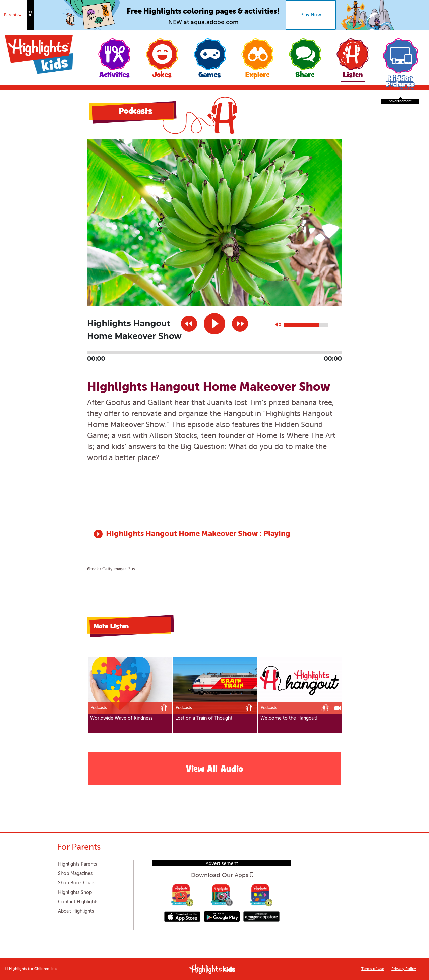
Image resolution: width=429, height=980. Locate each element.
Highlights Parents (77, 864)
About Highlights (76, 911)
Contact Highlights (78, 902)
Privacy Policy (404, 969)
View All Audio (214, 770)
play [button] (214, 324)
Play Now (311, 15)
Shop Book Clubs (77, 883)
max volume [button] (278, 326)
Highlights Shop (75, 893)
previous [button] (189, 324)
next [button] (240, 324)
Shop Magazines (75, 874)
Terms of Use (373, 969)
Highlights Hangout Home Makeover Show (183, 534)
